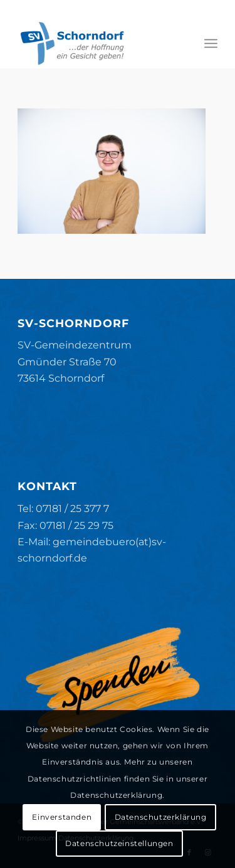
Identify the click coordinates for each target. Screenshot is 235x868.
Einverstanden (62, 817)
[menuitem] (211, 43)
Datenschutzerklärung (161, 817)
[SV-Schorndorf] (97, 43)
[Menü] (211, 43)
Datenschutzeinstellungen (119, 843)
